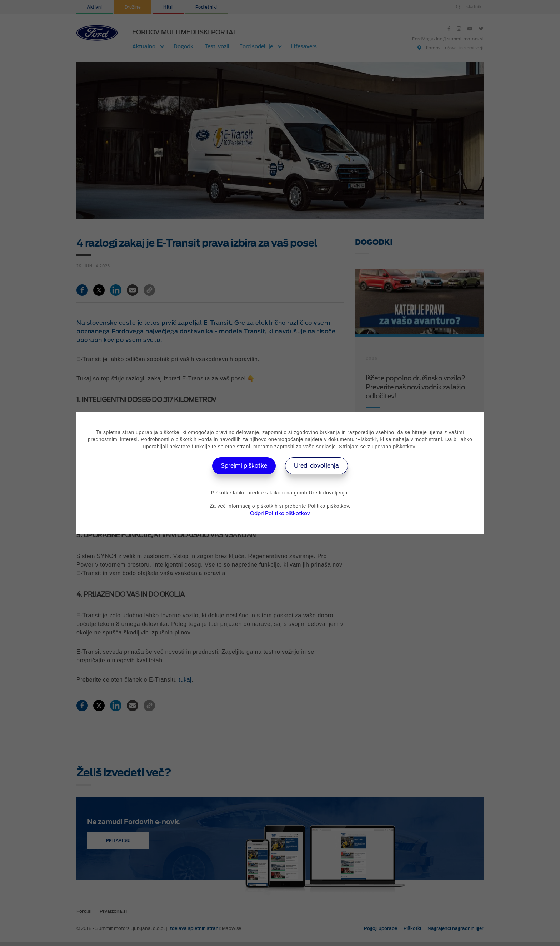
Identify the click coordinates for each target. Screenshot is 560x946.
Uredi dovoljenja (318, 466)
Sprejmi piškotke (243, 466)
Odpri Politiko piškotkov (280, 513)
